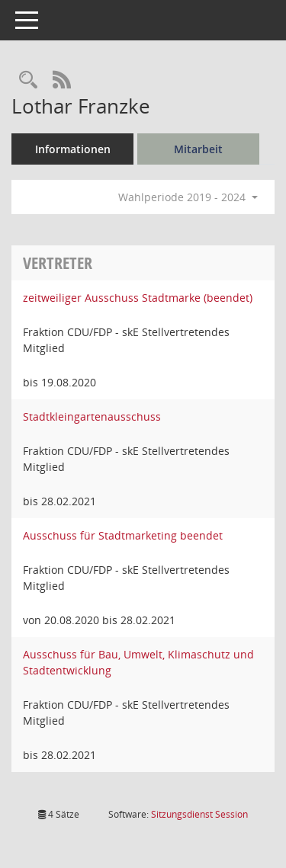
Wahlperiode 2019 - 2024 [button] (188, 197)
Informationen (73, 149)
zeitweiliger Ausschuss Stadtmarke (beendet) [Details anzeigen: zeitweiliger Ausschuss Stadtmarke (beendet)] (138, 298)
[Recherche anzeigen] (28, 80)
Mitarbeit (198, 149)
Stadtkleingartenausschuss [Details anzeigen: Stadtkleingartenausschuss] (92, 416)
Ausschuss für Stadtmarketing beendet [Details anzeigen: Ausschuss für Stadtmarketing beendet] (123, 535)
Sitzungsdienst (199, 814)
